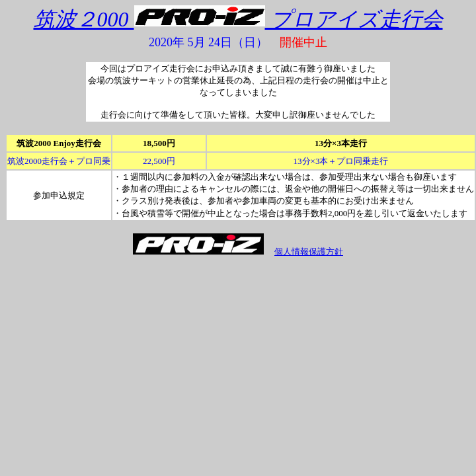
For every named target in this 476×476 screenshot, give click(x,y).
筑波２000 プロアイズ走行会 (238, 19)
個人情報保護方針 (309, 252)
